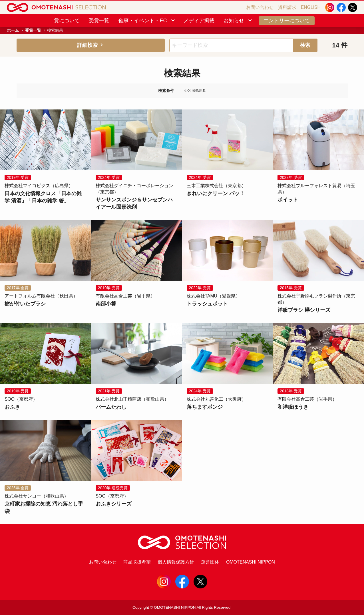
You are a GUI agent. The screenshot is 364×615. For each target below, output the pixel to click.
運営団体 (210, 562)
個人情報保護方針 (176, 562)
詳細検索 (91, 45)
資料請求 (287, 7)
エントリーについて (287, 21)
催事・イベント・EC (147, 21)
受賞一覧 (99, 21)
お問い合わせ (260, 7)
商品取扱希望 (137, 562)
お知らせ (238, 21)
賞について (67, 21)
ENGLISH (311, 7)
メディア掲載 (199, 21)
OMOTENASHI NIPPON (251, 562)
